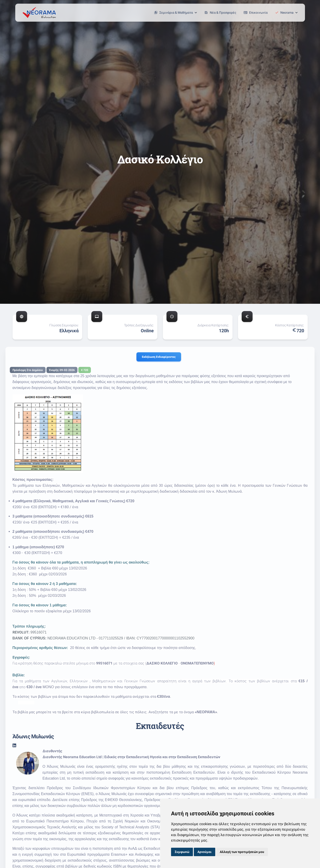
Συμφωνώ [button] (182, 852)
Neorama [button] (286, 13)
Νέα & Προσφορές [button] (220, 13)
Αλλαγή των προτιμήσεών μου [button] (242, 852)
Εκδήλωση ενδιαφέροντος (159, 357)
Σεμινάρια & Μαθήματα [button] (175, 13)
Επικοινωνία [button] (256, 13)
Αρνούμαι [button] (205, 852)
